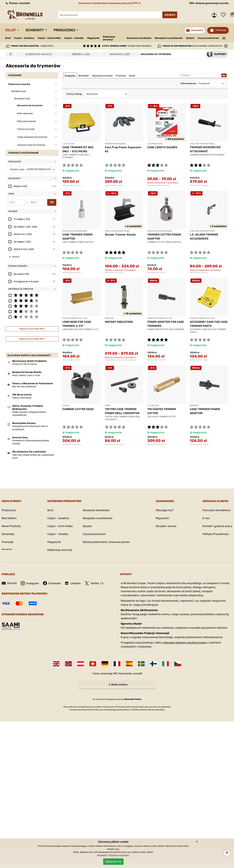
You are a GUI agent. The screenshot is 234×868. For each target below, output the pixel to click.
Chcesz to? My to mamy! (25, 364)
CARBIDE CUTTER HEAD (78, 409)
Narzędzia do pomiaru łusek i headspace (121, 360)
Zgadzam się (113, 862)
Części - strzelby (74, 38)
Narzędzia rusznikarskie (169, 38)
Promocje (221, 30)
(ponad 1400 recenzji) (127, 46)
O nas (206, 518)
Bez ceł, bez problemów (24, 386)
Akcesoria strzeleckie (139, 38)
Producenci (64, 30)
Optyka (190, 38)
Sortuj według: (74, 94)
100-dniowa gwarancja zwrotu (209, 3)
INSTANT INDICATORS (119, 322)
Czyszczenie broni (208, 38)
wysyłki (138, 673)
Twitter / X (94, 583)
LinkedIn (73, 583)
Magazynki (93, 38)
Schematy (35, 30)
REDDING (109, 318)
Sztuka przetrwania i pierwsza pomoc (106, 542)
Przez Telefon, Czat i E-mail (26, 375)
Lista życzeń (224, 15)
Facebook (52, 583)
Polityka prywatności (119, 855)
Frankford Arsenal (116, 144)
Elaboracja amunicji (109, 38)
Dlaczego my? (165, 510)
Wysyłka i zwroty (166, 526)
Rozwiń (16, 257)
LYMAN (66, 405)
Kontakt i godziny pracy (217, 526)
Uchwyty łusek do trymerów (159, 185)
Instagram (30, 583)
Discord (9, 583)
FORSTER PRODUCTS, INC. (75, 318)
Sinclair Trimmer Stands (120, 235)
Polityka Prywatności (216, 534)
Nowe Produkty (11, 526)
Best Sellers (9, 518)
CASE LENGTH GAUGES (162, 147)
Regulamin (163, 518)
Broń (8, 38)
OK (52, 202)
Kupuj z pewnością (22, 398)
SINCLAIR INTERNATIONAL (202, 144)
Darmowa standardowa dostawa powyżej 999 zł (109, 3)
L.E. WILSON (68, 144)
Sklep (11, 30)
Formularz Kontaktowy (217, 510)
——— (224, 38)
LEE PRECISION (155, 144)
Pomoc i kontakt (18, 3)
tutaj (117, 849)
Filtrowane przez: (189, 83)
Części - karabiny (24, 38)
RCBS (108, 405)
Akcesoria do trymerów (72, 185)
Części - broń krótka (49, 38)
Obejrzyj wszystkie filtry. (32, 329)
